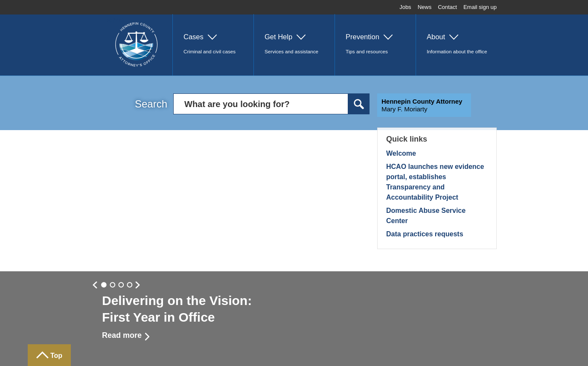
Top (56, 356)
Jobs (405, 7)
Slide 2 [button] (121, 285)
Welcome (401, 153)
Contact (447, 7)
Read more (122, 335)
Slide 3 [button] (130, 285)
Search (151, 104)
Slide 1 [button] (113, 285)
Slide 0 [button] (104, 285)
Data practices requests (425, 234)
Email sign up (480, 7)
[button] (213, 45)
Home (113, 20)
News (425, 7)
